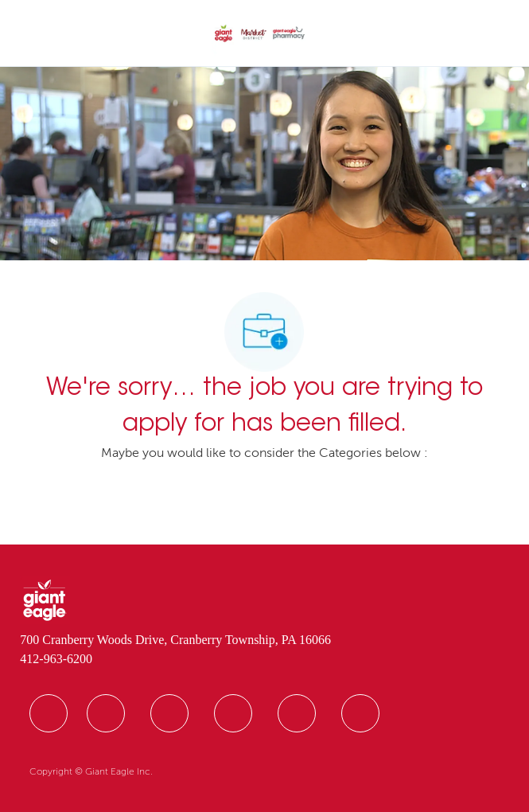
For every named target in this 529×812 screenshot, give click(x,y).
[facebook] (49, 713)
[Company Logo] (260, 34)
